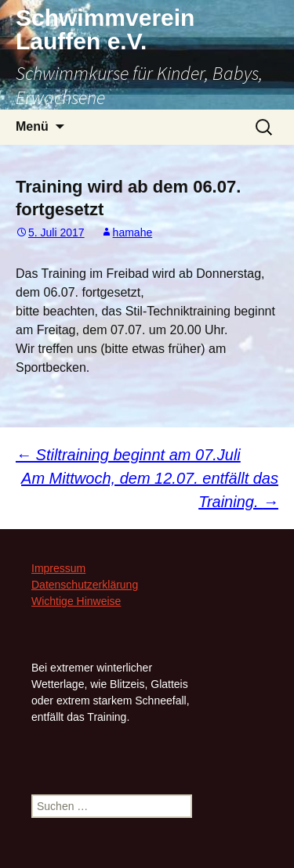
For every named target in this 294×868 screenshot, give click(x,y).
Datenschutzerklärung (85, 585)
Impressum (58, 568)
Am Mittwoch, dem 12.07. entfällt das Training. (150, 490)
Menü (32, 126)
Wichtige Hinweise (76, 601)
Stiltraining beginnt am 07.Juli (128, 455)
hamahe (133, 232)
